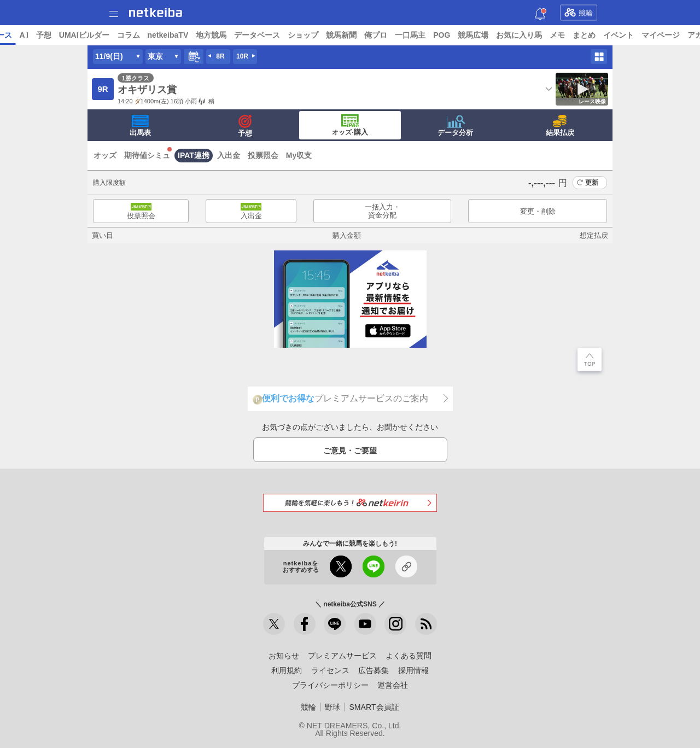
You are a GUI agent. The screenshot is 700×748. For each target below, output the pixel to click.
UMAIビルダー (168, 35)
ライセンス (330, 670)
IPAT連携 (194, 155)
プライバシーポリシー (330, 685)
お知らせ (284, 656)
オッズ (105, 155)
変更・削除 (538, 211)
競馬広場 (557, 35)
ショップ (387, 35)
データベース (341, 35)
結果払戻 (560, 126)
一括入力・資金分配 (383, 211)
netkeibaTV (252, 35)
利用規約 (287, 670)
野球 (332, 707)
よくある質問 (409, 656)
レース (84, 35)
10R (242, 56)
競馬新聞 (425, 35)
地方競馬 (295, 35)
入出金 (229, 155)
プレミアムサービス (342, 656)
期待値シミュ (147, 155)
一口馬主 (494, 35)
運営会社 (393, 685)
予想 (127, 35)
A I (108, 35)
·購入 (350, 125)
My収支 (299, 155)
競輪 (579, 13)
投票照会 (263, 155)
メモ (641, 35)
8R (220, 56)
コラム (212, 35)
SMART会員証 (374, 707)
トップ (15, 35)
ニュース (50, 35)
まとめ (668, 35)
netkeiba (156, 13)
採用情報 (413, 670)
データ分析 (455, 126)
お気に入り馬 (603, 35)
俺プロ (460, 35)
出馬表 (140, 126)
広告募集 (374, 670)
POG (526, 35)
